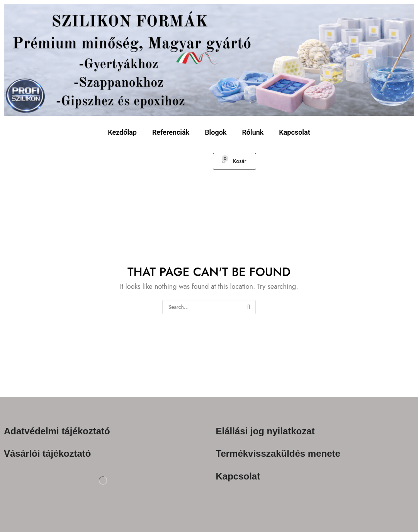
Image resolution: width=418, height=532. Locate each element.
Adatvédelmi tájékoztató (57, 431)
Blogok (216, 132)
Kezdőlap (122, 132)
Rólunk (253, 132)
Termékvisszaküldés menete (278, 454)
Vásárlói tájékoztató (47, 454)
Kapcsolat (294, 132)
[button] (234, 161)
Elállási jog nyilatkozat (265, 431)
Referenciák (171, 132)
